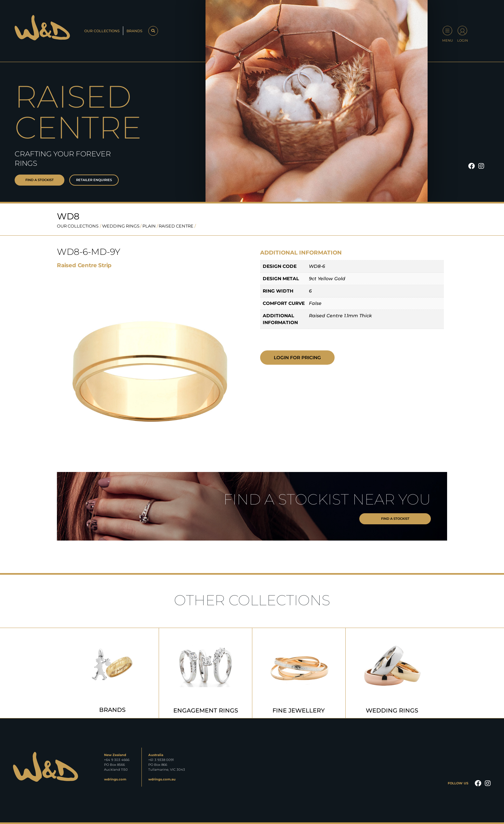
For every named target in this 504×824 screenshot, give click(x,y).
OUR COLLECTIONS (78, 226)
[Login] (462, 31)
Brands (134, 31)
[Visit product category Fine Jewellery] (299, 673)
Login (463, 40)
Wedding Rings (121, 226)
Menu (448, 40)
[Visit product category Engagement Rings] (206, 673)
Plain (149, 226)
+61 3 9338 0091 (161, 760)
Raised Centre (176, 226)
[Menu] (447, 31)
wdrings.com (115, 779)
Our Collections (102, 31)
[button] (153, 31)
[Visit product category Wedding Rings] (392, 673)
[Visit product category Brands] (112, 673)
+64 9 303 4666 (117, 760)
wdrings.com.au (162, 779)
